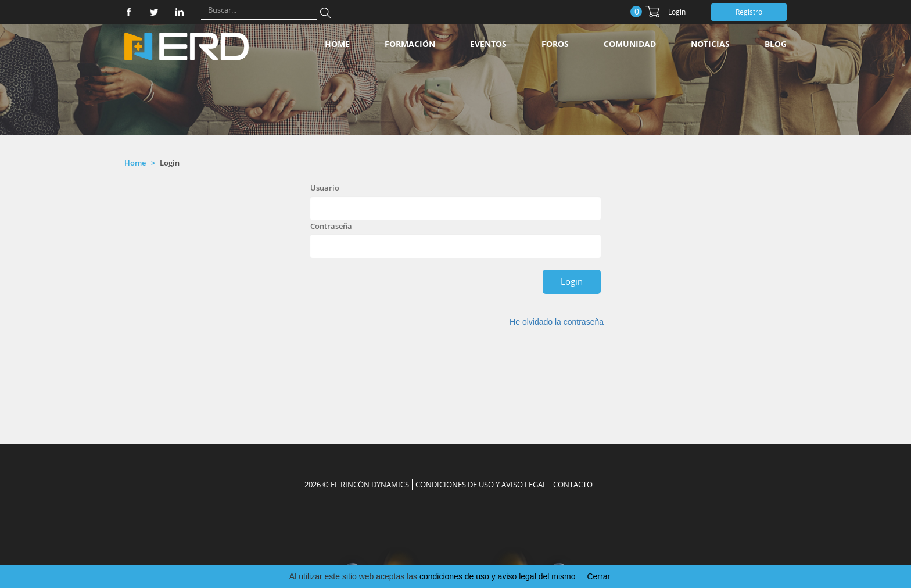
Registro (749, 12)
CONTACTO (573, 485)
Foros (555, 44)
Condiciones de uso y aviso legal (481, 485)
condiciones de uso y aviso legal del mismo (497, 576)
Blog (776, 44)
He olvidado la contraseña (557, 322)
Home (337, 44)
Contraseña (331, 226)
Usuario (325, 188)
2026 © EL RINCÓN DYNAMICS (357, 485)
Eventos (488, 44)
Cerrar (598, 576)
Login (677, 12)
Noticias (710, 44)
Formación (410, 44)
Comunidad (630, 44)
